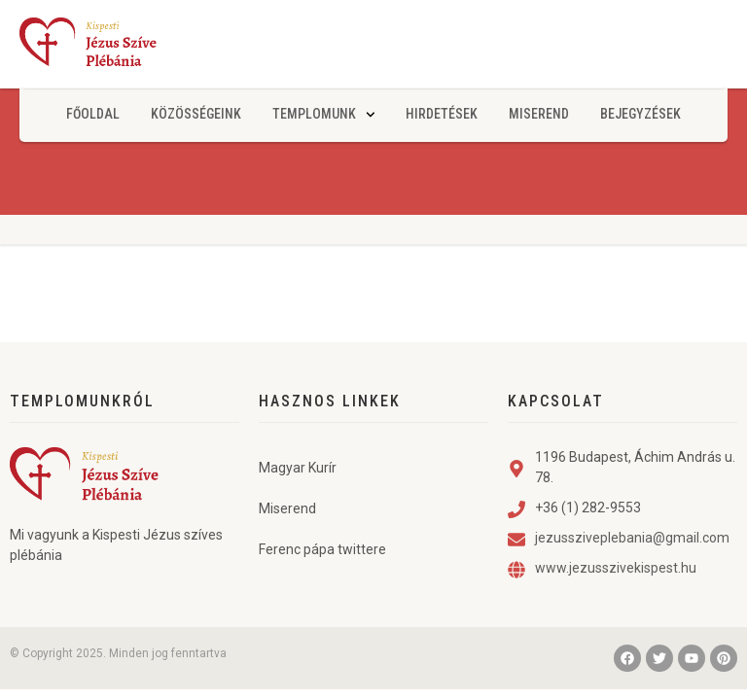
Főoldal (93, 114)
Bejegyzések (640, 114)
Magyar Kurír (298, 468)
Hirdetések (442, 114)
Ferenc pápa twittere (322, 549)
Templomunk (324, 115)
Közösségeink (196, 114)
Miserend (539, 114)
